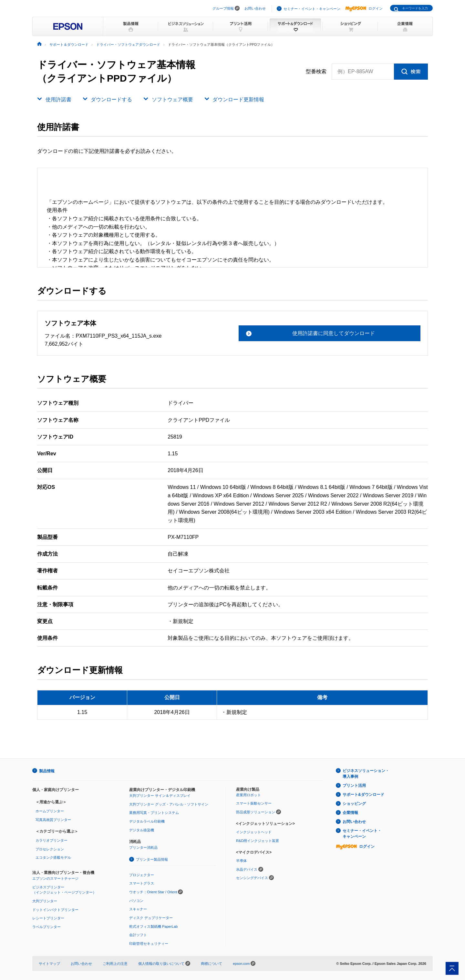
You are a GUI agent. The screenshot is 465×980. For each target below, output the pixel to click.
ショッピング (354, 804)
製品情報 (47, 771)
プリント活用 (354, 786)
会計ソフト (138, 934)
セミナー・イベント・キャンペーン (312, 9)
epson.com (242, 963)
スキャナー (138, 909)
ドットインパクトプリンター (55, 909)
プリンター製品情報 (152, 859)
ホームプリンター (50, 811)
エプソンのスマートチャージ (55, 878)
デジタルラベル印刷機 (147, 821)
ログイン (364, 8)
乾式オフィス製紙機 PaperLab (153, 926)
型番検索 (316, 72)
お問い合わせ (255, 8)
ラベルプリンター (46, 926)
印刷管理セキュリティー (149, 943)
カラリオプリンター (52, 840)
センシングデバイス (252, 877)
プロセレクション (50, 849)
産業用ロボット (248, 795)
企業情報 (350, 813)
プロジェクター (142, 874)
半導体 (241, 860)
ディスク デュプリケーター (151, 917)
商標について (212, 963)
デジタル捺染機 (142, 830)
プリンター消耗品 (143, 847)
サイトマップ (49, 963)
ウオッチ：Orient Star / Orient (153, 891)
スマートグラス (142, 883)
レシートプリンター (48, 918)
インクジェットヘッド (254, 832)
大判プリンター (45, 900)
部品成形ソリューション (256, 812)
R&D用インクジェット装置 (258, 840)
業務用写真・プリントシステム (154, 812)
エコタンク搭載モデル (53, 857)
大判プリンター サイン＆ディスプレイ (160, 795)
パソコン (136, 900)
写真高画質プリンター (53, 819)
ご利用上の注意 (115, 963)
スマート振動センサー (254, 803)
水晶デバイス (247, 869)
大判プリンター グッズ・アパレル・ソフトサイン (169, 804)
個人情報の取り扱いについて (164, 963)
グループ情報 (223, 8)
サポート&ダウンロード (363, 795)
